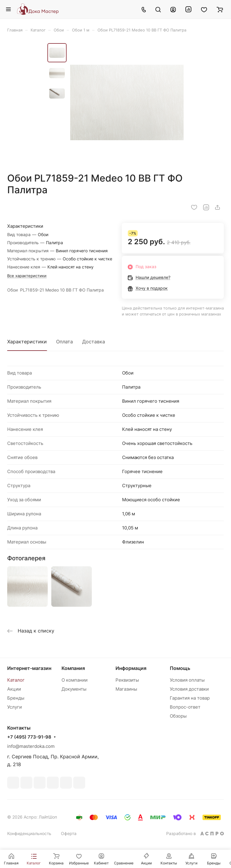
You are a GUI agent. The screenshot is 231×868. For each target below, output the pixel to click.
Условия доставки (189, 689)
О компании (75, 680)
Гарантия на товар (190, 698)
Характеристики (27, 342)
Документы (74, 689)
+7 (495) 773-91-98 (29, 737)
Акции (14, 689)
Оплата (64, 342)
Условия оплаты (187, 680)
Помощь (180, 668)
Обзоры (178, 716)
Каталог (16, 680)
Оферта (69, 833)
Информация (131, 668)
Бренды (16, 698)
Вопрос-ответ (185, 707)
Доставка (94, 342)
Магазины (126, 689)
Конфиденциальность (29, 833)
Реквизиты (127, 680)
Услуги (15, 707)
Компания (73, 668)
